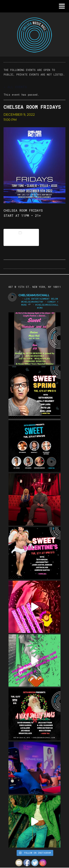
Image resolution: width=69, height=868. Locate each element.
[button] (62, 6)
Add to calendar (21, 237)
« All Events (15, 87)
